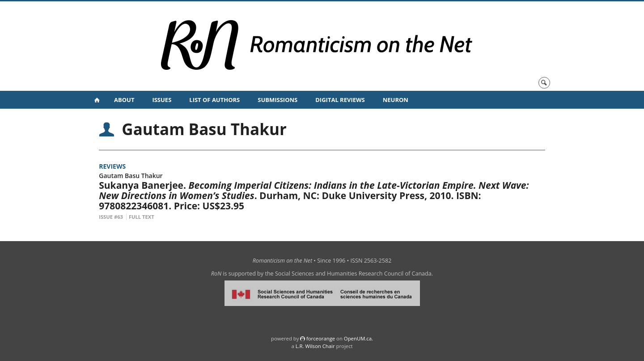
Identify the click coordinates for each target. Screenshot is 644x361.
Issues (162, 100)
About (124, 100)
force (321, 338)
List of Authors (214, 100)
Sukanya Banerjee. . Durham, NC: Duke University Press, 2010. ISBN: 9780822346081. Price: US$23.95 (314, 195)
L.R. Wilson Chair (315, 346)
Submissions (278, 100)
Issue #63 (111, 217)
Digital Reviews (340, 100)
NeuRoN (396, 100)
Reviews (112, 166)
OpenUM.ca (358, 338)
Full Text (142, 217)
